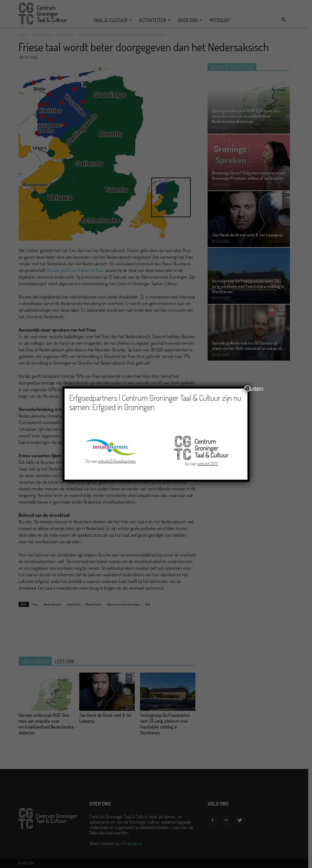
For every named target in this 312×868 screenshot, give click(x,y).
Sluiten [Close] (248, 389)
